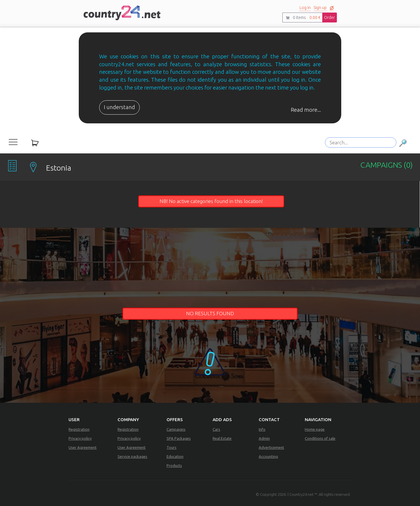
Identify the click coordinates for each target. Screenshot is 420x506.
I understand (119, 107)
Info (262, 429)
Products (174, 465)
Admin (264, 438)
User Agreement (83, 447)
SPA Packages (179, 438)
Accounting (268, 456)
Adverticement (271, 447)
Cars (216, 429)
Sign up (320, 8)
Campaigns (176, 429)
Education (175, 456)
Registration (79, 429)
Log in (305, 8)
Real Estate (222, 438)
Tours (171, 447)
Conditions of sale (320, 438)
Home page (315, 429)
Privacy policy (80, 438)
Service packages (132, 456)
